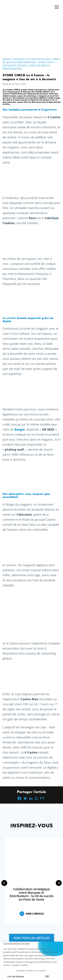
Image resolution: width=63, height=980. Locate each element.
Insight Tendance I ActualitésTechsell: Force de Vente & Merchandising (31, 61)
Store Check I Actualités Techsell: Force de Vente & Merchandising (29, 65)
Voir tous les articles (32, 938)
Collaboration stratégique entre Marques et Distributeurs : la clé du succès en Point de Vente (32, 894)
